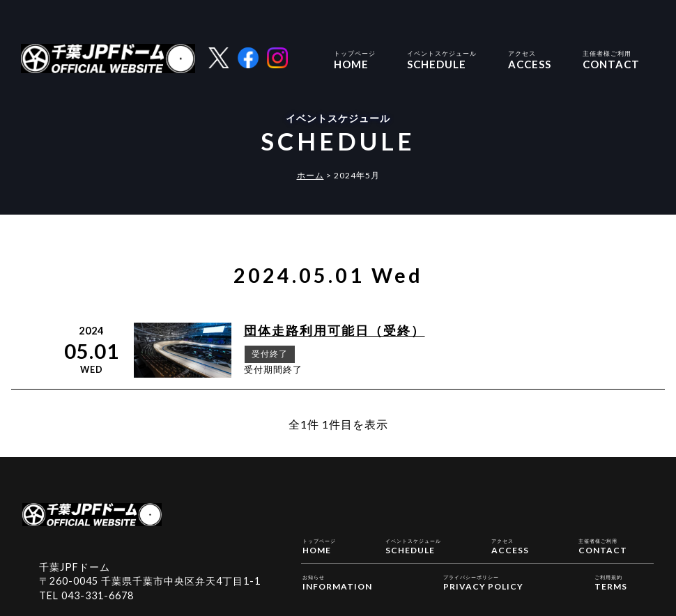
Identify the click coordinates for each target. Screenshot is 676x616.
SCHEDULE (442, 59)
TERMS (611, 582)
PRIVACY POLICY (483, 582)
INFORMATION (337, 582)
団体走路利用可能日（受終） (335, 331)
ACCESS (530, 59)
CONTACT (611, 59)
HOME (355, 59)
